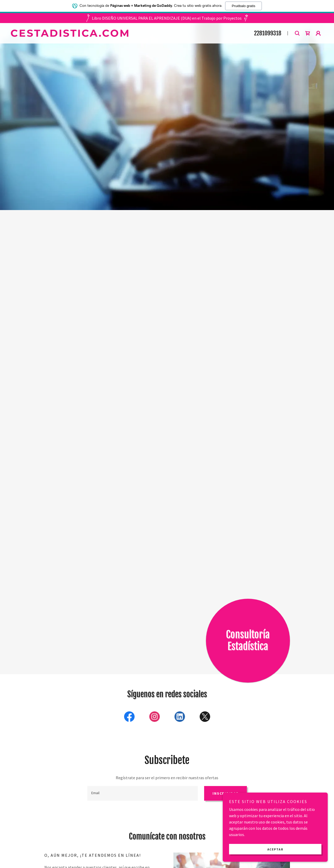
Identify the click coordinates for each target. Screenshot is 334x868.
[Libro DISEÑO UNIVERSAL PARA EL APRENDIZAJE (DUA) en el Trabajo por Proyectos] (167, 18)
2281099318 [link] (268, 33)
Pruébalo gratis (243, 6)
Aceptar (275, 849)
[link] (123, 35)
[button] (308, 33)
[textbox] (143, 793)
